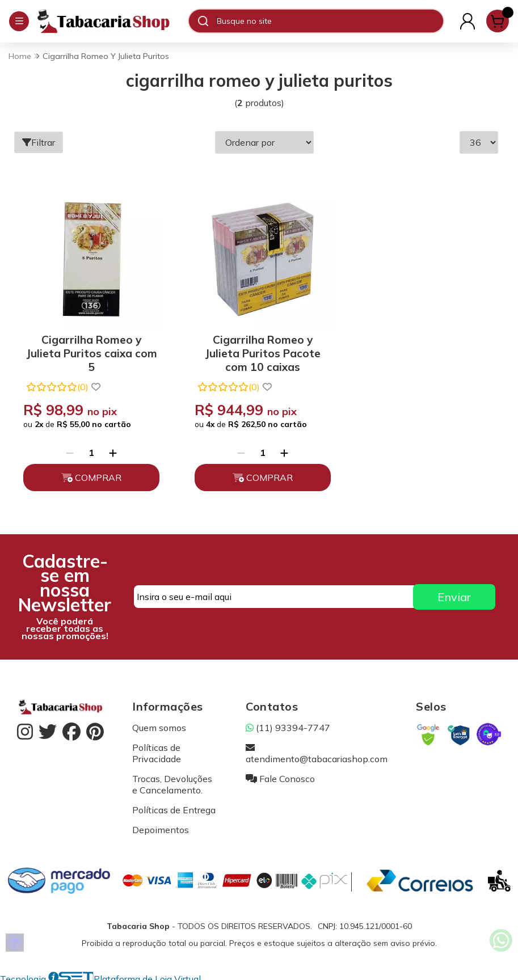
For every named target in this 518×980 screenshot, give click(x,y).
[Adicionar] (111, 448)
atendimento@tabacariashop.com (317, 749)
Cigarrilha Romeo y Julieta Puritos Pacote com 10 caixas (256, 347)
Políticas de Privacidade (157, 749)
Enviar (454, 592)
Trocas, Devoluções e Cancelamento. (172, 780)
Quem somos (159, 723)
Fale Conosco (280, 774)
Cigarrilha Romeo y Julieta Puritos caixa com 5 (89, 347)
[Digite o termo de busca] (330, 21)
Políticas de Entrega (174, 805)
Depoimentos (161, 825)
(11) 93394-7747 (288, 723)
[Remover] (68, 448)
